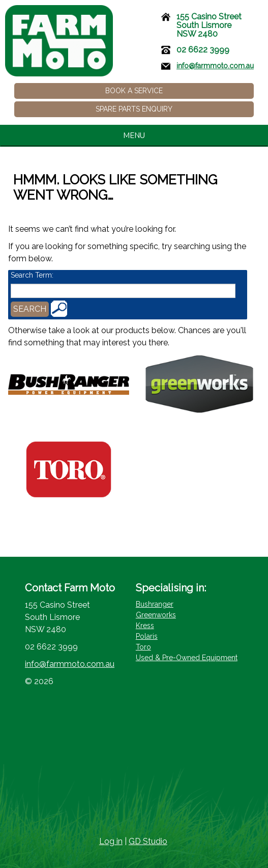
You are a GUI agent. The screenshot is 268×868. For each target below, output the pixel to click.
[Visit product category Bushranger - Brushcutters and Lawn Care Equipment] (69, 384)
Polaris (147, 636)
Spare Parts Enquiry (134, 109)
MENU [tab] (192, 135)
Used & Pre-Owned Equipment (187, 658)
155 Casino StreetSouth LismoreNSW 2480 (209, 25)
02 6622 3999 (203, 50)
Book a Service (134, 91)
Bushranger (155, 604)
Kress (145, 626)
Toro (143, 647)
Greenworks (156, 615)
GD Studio (148, 841)
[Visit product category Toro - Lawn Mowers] (69, 469)
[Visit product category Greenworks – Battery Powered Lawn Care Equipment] (199, 384)
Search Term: (32, 275)
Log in (111, 841)
